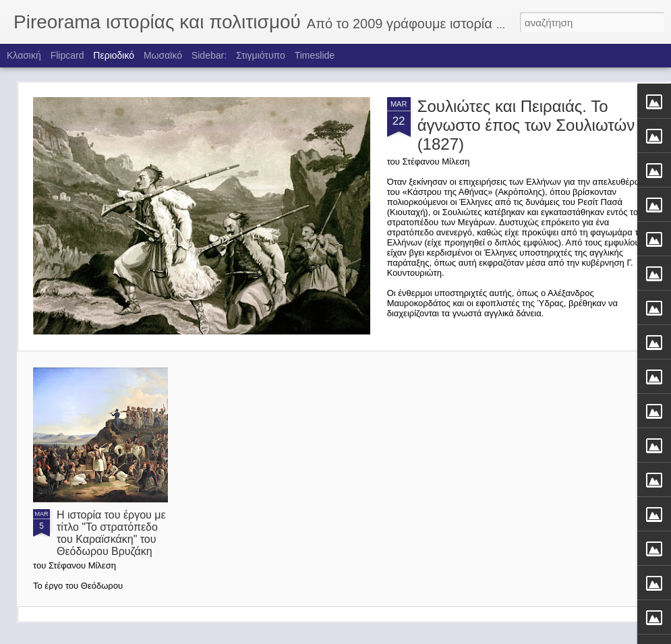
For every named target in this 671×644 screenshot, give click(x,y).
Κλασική (24, 55)
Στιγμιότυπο (261, 55)
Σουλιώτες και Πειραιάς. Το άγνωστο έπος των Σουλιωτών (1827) (526, 125)
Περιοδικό (114, 55)
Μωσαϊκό (163, 55)
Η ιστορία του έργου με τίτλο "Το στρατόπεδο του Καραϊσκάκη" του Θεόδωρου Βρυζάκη (111, 533)
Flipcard (67, 55)
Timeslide (315, 55)
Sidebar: (209, 55)
